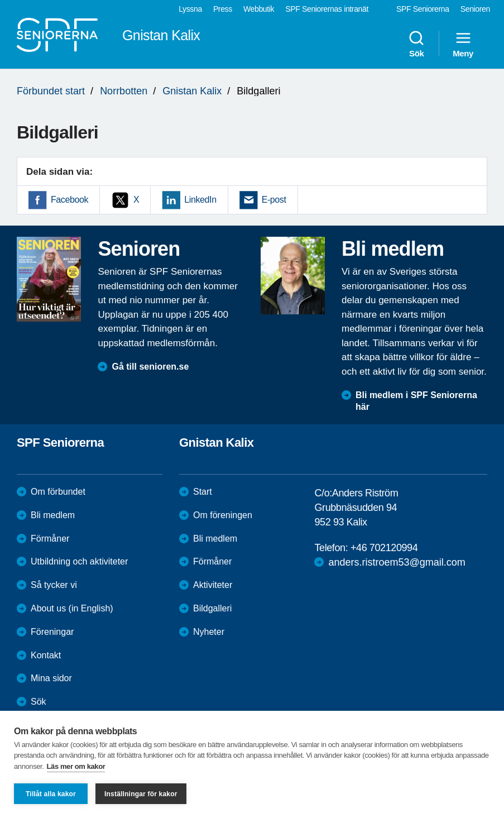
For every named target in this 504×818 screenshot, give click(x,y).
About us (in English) (72, 608)
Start (203, 492)
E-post (274, 200)
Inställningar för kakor (141, 794)
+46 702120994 (384, 548)
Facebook (69, 200)
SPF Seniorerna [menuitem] (423, 9)
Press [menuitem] (223, 9)
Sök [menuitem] (416, 44)
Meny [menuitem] (463, 44)
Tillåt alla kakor (51, 794)
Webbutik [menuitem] (259, 9)
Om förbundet (58, 492)
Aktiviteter (213, 585)
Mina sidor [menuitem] (51, 678)
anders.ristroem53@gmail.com (397, 562)
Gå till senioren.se (150, 367)
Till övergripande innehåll (0, 0)
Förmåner (50, 539)
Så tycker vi (54, 585)
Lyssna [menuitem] (190, 9)
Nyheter (209, 632)
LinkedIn (200, 200)
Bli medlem (53, 515)
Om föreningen (223, 515)
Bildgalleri (212, 608)
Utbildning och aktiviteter (79, 561)
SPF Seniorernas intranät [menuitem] (327, 9)
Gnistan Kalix (192, 91)
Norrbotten (124, 91)
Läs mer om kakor (76, 766)
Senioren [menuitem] (475, 9)
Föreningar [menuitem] (52, 632)
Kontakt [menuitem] (46, 655)
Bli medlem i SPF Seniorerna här (416, 401)
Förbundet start (51, 91)
